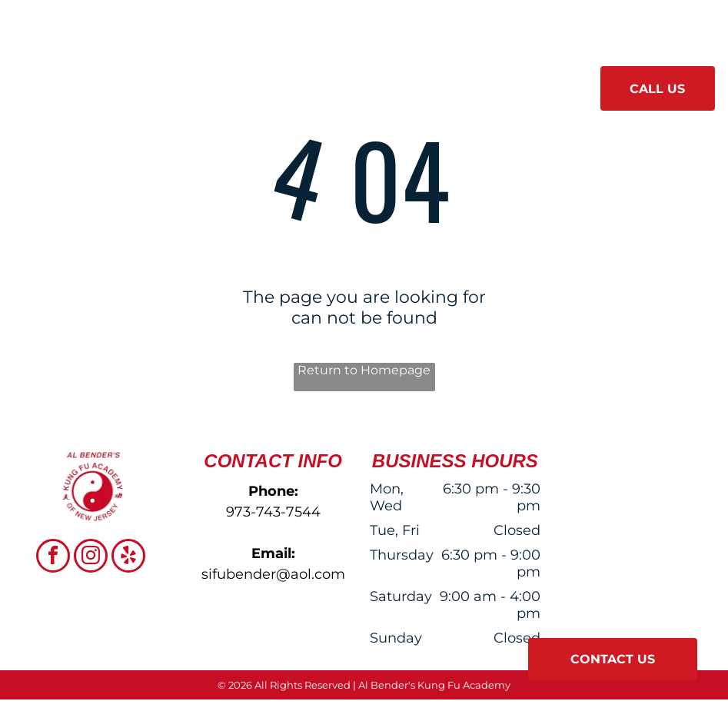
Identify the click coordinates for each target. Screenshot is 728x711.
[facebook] (53, 558)
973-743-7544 (273, 512)
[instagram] (91, 558)
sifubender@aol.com (273, 574)
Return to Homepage (364, 370)
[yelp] (128, 558)
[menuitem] (201, 83)
